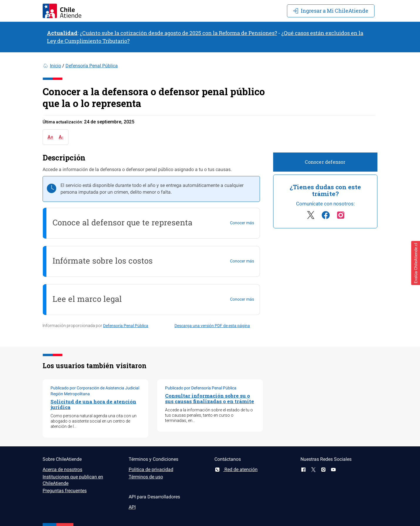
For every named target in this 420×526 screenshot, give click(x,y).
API (132, 507)
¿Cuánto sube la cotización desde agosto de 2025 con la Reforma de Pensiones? (178, 33)
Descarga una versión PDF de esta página (212, 326)
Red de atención (236, 469)
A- (61, 137)
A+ (50, 137)
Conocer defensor (325, 162)
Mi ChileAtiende (331, 11)
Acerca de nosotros (62, 469)
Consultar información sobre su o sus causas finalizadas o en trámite (210, 398)
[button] (416, 263)
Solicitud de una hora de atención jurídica (93, 404)
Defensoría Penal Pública (92, 66)
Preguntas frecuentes (65, 491)
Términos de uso (146, 477)
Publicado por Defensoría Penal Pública (201, 388)
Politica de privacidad (151, 469)
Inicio (56, 66)
